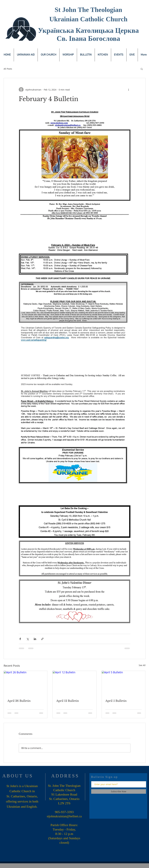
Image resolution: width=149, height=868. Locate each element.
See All (142, 665)
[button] (142, 69)
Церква (127, 30)
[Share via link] (42, 639)
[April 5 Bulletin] (124, 683)
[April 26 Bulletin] (26, 683)
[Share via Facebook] (20, 639)
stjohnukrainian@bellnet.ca (64, 816)
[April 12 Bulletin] (74, 683)
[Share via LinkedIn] (35, 639)
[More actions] (129, 90)
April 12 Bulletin (68, 701)
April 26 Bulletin (19, 701)
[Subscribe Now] (119, 791)
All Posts (8, 69)
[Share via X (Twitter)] (28, 639)
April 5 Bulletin (116, 701)
